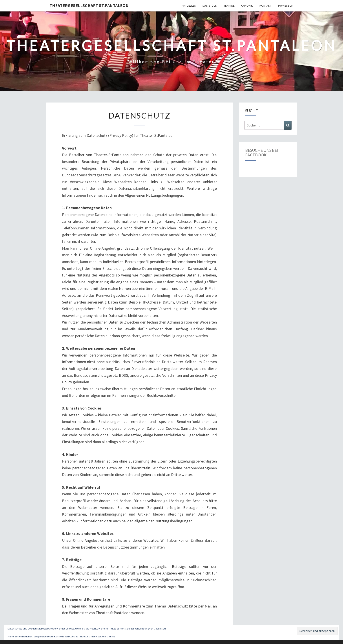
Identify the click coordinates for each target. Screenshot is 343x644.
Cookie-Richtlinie (106, 636)
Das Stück (210, 5)
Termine (229, 5)
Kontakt (265, 5)
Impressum (286, 5)
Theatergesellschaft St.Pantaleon (89, 5)
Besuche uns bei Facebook (262, 153)
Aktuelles (189, 5)
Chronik (247, 5)
